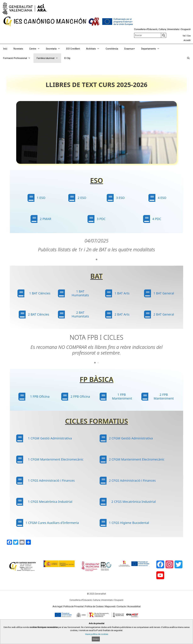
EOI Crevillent (73, 49)
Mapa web (110, 606)
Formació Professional (18, 58)
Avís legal (57, 606)
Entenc (96, 639)
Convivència (112, 49)
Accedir (187, 40)
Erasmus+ (130, 49)
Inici (5, 49)
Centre (36, 49)
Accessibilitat (134, 606)
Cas (189, 36)
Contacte (121, 606)
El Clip (67, 58)
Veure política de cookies (97, 634)
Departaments (152, 49)
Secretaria (55, 49)
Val (184, 36)
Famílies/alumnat (49, 58)
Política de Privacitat (74, 606)
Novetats (18, 49)
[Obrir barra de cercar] (188, 58)
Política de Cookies (94, 606)
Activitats (94, 49)
